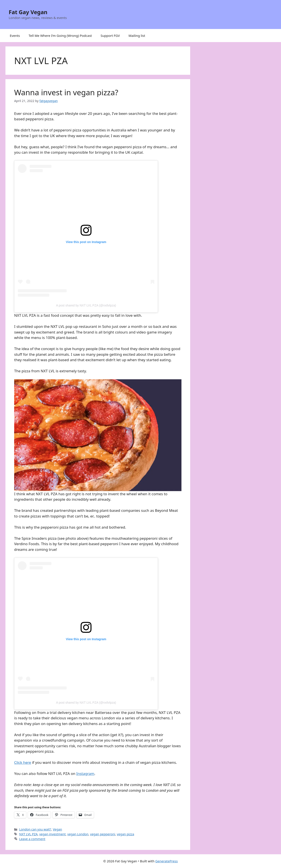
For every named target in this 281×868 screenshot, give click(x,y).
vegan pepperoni (103, 834)
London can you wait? (35, 829)
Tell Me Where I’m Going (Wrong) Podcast (60, 36)
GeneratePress (167, 861)
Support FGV (110, 36)
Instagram (85, 774)
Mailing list (137, 36)
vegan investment (52, 834)
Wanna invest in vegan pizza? (66, 92)
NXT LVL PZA (28, 834)
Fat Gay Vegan (28, 12)
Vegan (57, 829)
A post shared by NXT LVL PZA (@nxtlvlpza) (86, 305)
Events (15, 36)
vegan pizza (125, 834)
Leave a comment (32, 839)
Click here (23, 762)
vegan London (78, 834)
